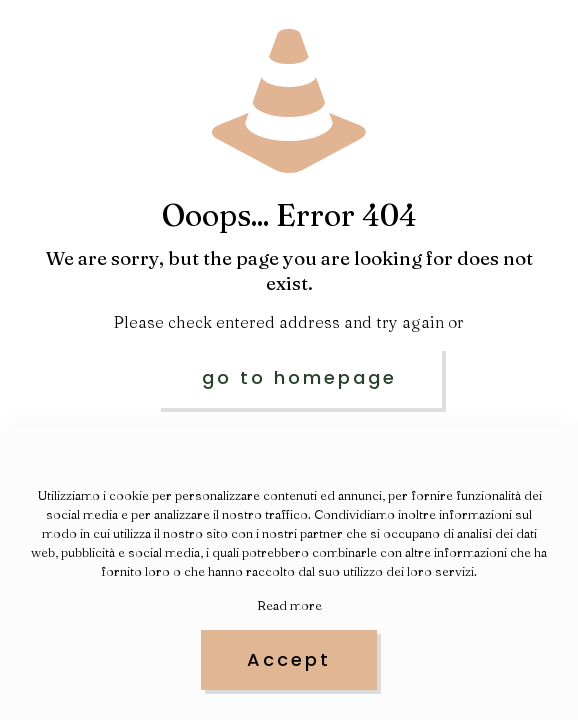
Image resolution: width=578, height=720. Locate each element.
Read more (289, 605)
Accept (289, 659)
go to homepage (299, 377)
